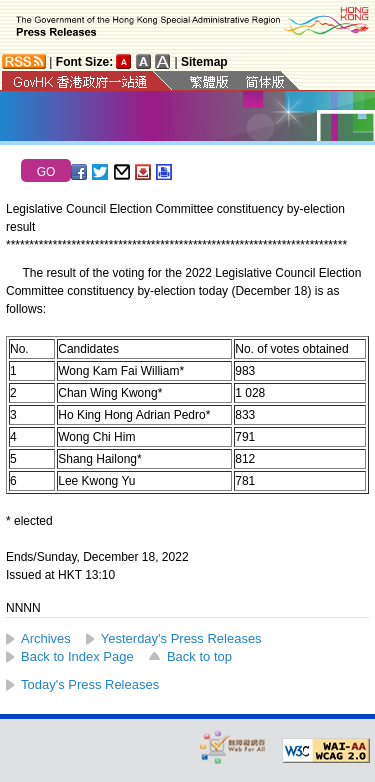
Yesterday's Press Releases (181, 638)
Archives (46, 638)
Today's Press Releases (90, 684)
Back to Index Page (77, 656)
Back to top (199, 656)
